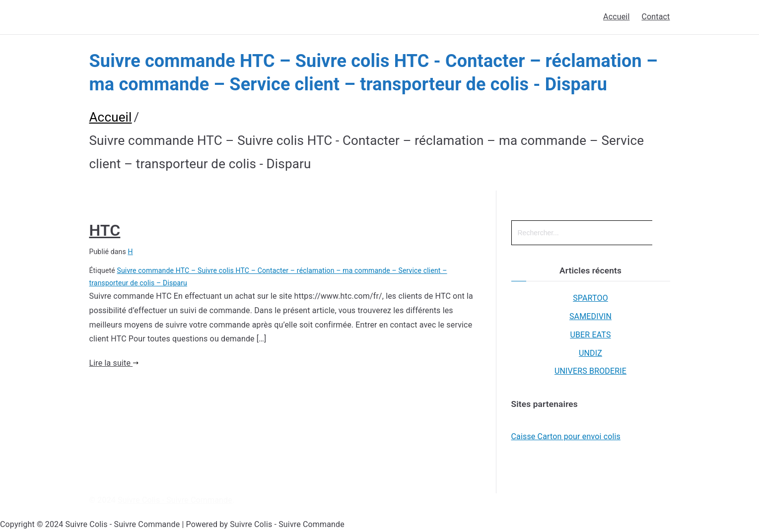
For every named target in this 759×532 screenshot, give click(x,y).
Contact (655, 17)
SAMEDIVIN (590, 316)
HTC (105, 230)
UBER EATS (590, 335)
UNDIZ (590, 353)
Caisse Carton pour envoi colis (566, 436)
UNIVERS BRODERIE (590, 371)
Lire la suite (114, 363)
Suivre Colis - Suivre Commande (175, 500)
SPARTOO (590, 298)
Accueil (616, 17)
